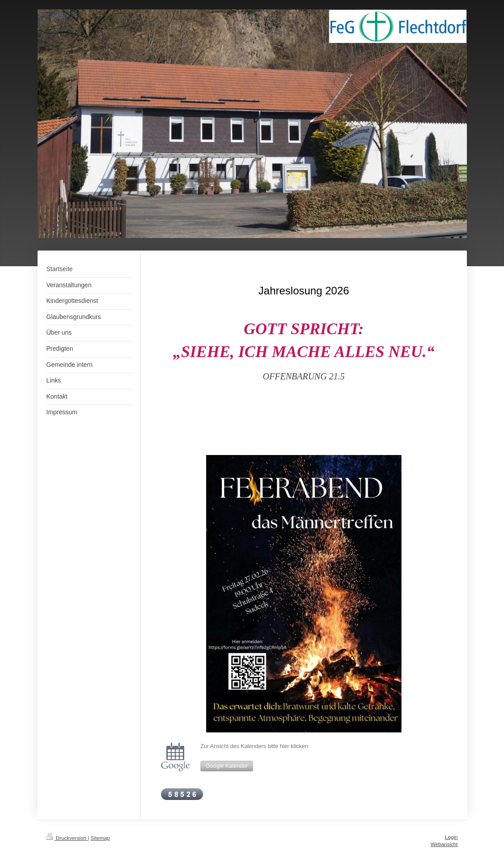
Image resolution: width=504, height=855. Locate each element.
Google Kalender (227, 766)
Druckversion (67, 838)
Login (451, 837)
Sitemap (100, 838)
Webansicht (444, 844)
